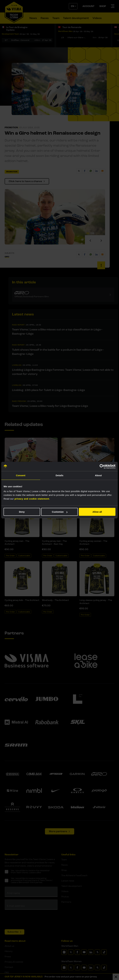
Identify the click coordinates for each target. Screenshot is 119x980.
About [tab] (98, 475)
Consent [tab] (21, 475)
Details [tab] (59, 475)
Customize (60, 512)
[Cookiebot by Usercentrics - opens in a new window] (102, 466)
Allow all (97, 512)
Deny (22, 512)
